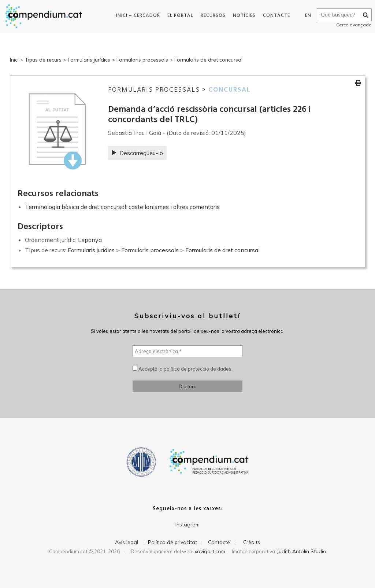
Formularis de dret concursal (208, 60)
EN (306, 16)
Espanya (90, 240)
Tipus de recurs (43, 60)
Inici (14, 60)
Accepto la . (183, 369)
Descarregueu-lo (137, 153)
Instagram (187, 525)
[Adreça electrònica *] (187, 351)
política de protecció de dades (198, 369)
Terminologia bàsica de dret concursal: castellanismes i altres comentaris (122, 207)
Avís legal (127, 542)
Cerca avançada (352, 25)
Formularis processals (142, 60)
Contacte (275, 16)
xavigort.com (210, 551)
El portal (179, 16)
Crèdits (252, 542)
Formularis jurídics (89, 60)
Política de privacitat (172, 542)
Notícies (243, 16)
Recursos (212, 16)
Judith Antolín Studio (302, 551)
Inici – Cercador (137, 16)
